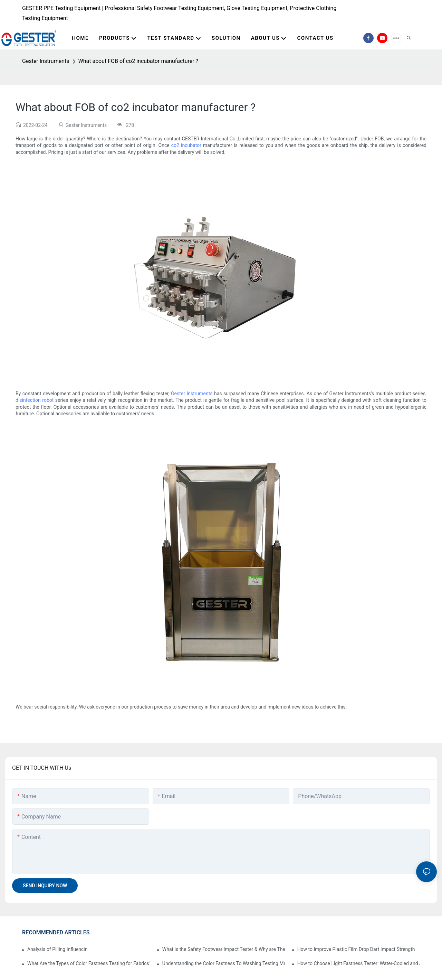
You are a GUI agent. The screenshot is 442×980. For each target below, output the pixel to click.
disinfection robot (35, 400)
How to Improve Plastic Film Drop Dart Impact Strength (356, 949)
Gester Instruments (46, 61)
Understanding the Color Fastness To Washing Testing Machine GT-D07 (224, 963)
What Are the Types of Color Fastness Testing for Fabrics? (89, 963)
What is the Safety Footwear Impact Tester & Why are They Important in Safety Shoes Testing (224, 949)
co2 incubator (186, 145)
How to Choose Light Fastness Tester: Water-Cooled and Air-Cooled (359, 963)
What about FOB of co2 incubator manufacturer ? (138, 61)
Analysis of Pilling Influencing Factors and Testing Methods (58, 949)
